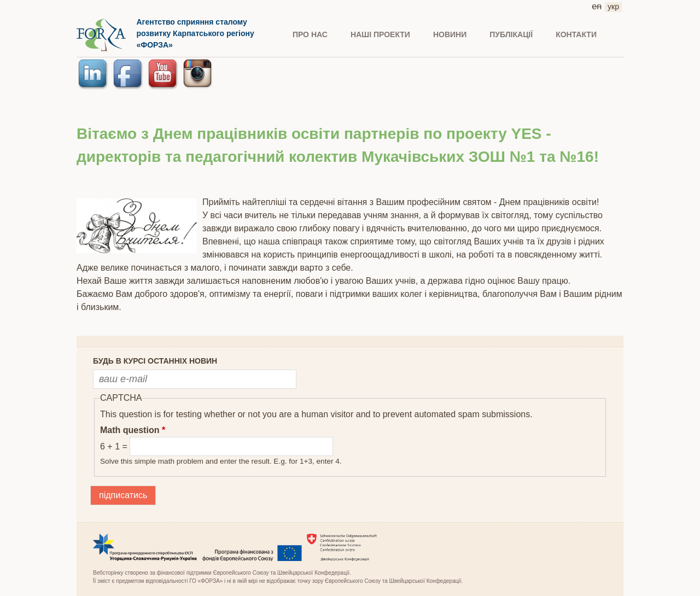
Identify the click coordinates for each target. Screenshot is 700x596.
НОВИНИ (450, 34)
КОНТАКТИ (576, 34)
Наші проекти (380, 34)
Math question (133, 430)
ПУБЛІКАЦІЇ (511, 34)
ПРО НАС (310, 34)
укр (613, 7)
